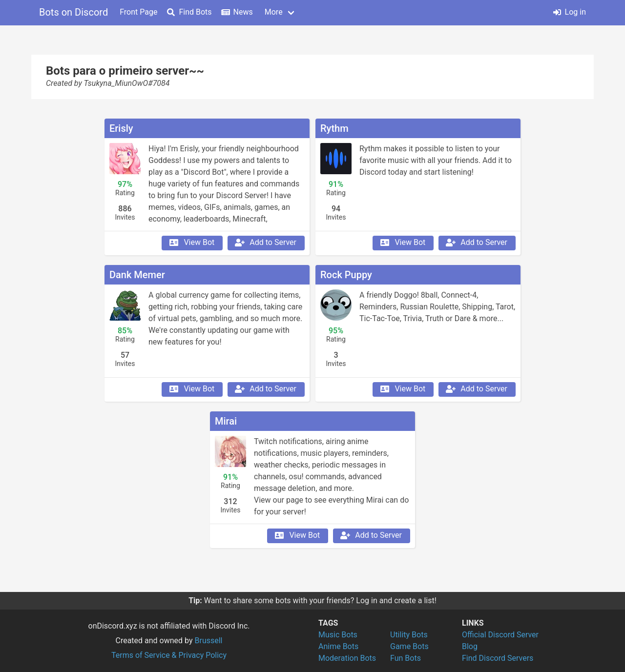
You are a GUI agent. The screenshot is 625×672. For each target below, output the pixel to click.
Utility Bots (409, 635)
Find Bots (189, 12)
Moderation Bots (347, 658)
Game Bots (409, 646)
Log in (570, 12)
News (237, 12)
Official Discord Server (500, 635)
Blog (470, 646)
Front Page (138, 12)
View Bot (191, 243)
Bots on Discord (73, 12)
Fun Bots (406, 658)
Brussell (209, 641)
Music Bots (338, 635)
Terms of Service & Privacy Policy (169, 655)
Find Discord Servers (498, 658)
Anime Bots (338, 646)
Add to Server (265, 243)
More (274, 12)
